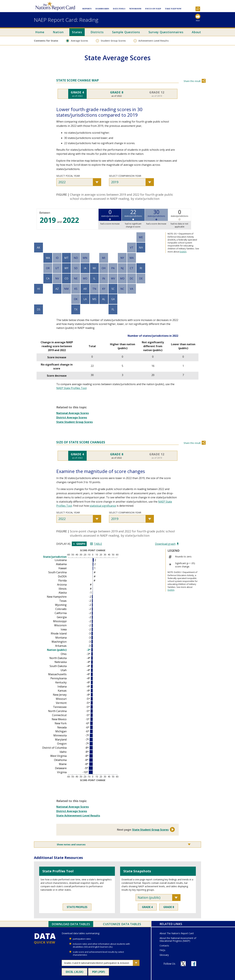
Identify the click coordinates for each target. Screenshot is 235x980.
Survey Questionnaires (166, 32)
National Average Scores (73, 413)
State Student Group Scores (74, 422)
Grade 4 (147, 907)
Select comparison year (125, 176)
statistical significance (103, 506)
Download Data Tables (71, 924)
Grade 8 (169, 907)
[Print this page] (198, 18)
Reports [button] (87, 9)
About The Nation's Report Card (177, 933)
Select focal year (68, 176)
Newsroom (135, 9)
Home (40, 32)
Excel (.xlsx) (77, 973)
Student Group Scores (113, 41)
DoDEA (183, 252)
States (77, 32)
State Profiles (77, 907)
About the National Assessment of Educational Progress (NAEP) (178, 940)
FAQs (162, 950)
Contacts (164, 946)
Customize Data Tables (122, 924)
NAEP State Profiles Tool (71, 388)
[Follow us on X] (183, 964)
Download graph (167, 544)
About (196, 32)
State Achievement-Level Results (78, 816)
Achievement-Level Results (153, 41)
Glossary (164, 955)
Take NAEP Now (173, 9)
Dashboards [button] (102, 9)
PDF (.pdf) (101, 973)
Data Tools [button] (119, 9)
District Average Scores (72, 418)
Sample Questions (126, 32)
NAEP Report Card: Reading (66, 20)
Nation (58, 32)
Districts (97, 32)
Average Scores (79, 41)
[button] (198, 9)
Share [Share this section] (204, 81)
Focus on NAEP (153, 9)
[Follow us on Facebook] (194, 964)
